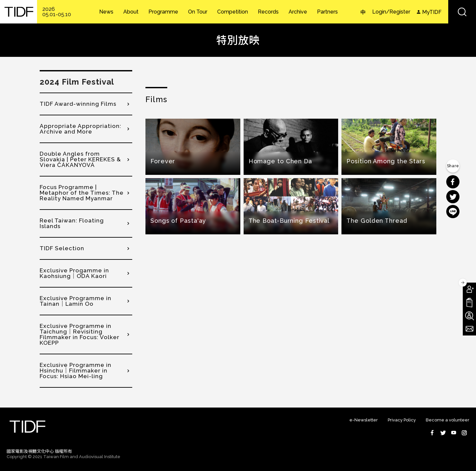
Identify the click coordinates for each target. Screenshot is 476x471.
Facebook (432, 433)
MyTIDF (432, 12)
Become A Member (469, 289)
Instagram (464, 433)
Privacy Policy (402, 420)
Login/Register (391, 12)
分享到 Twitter (453, 197)
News (106, 12)
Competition (233, 12)
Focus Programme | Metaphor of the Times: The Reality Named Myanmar (82, 193)
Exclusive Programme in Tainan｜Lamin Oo (76, 301)
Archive (298, 12)
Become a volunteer (448, 420)
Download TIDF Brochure (469, 302)
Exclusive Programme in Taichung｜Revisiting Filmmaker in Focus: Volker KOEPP (79, 334)
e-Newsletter (364, 420)
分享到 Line (453, 212)
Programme (163, 12)
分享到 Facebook (453, 182)
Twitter (443, 433)
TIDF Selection (62, 248)
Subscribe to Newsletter (469, 329)
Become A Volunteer (469, 316)
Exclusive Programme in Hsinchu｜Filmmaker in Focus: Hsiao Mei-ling (76, 371)
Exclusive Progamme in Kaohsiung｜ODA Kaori (74, 273)
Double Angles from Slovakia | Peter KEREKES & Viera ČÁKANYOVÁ (80, 159)
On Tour (198, 12)
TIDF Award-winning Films (78, 104)
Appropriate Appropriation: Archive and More (80, 129)
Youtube (454, 433)
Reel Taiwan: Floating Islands (72, 223)
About (131, 12)
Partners (327, 12)
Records (268, 12)
